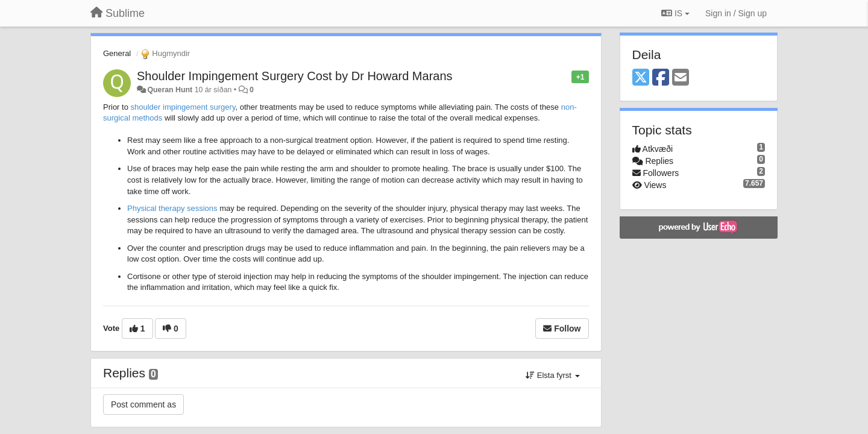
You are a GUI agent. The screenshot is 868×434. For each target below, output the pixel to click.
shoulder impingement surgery (183, 107)
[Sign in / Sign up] (736, 13)
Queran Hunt (170, 90)
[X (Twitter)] (641, 78)
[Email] (681, 78)
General (117, 53)
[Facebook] (661, 78)
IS (675, 13)
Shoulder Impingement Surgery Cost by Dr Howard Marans (295, 76)
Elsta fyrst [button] (552, 375)
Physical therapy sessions (172, 208)
